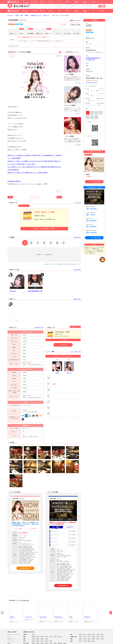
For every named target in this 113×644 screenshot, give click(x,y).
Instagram (88, 113)
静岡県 (38, 639)
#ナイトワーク (18, 167)
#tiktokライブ (21, 155)
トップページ (69, 4)
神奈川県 (60, 637)
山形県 (98, 635)
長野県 (102, 637)
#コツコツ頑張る (17, 164)
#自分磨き (50, 161)
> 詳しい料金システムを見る (92, 82)
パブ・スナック (11, 641)
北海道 (33, 635)
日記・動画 (31, 33)
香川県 (85, 641)
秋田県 (93, 635)
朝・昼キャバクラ (11, 639)
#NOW (49, 167)
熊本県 (46, 643)
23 (51, 243)
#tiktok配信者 (48, 155)
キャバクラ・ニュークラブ (13, 635)
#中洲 (9, 170)
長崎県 (42, 643)
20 (31, 243)
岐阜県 (33, 639)
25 (64, 243)
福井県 (93, 637)
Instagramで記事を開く (14, 181)
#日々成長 (44, 161)
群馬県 (42, 637)
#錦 (17, 170)
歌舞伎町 (27, 15)
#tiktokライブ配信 (31, 155)
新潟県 (80, 637)
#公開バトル (40, 155)
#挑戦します (28, 161)
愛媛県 (89, 641)
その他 (104, 4)
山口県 (51, 641)
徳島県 (80, 641)
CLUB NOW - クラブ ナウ (36, 15)
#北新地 (14, 170)
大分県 (51, 643)
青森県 (80, 635)
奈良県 (98, 639)
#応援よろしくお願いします (16, 161)
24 (57, 243)
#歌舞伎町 (44, 167)
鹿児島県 (60, 643)
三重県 (46, 639)
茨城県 (33, 637)
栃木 (83, 4)
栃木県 (38, 637)
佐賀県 (38, 643)
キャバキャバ (10, 15)
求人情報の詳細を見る (25, 568)
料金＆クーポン (40, 33)
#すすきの (58, 167)
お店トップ (12, 33)
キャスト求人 (67, 33)
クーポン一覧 (63, 345)
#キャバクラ (37, 167)
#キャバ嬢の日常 (28, 167)
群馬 (100, 4)
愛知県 (42, 639)
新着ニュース (47, 15)
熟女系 (9, 643)
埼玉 (92, 4)
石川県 (89, 637)
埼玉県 (46, 637)
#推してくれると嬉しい (29, 164)
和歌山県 (102, 639)
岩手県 (85, 635)
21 (38, 243)
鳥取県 (33, 641)
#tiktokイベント (12, 155)
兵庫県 (93, 639)
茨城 (96, 4)
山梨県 (98, 637)
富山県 (85, 637)
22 (44, 243)
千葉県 (51, 637)
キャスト (21, 33)
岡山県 (42, 641)
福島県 (102, 635)
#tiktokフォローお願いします (16, 173)
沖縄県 (65, 643)
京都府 (85, 639)
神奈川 (87, 4)
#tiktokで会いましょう (31, 173)
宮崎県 (55, 643)
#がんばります (36, 161)
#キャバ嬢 (11, 167)
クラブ (9, 637)
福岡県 (33, 643)
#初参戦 (18, 158)
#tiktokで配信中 (43, 173)
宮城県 (89, 635)
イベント (58, 33)
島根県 (38, 641)
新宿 (22, 15)
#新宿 (53, 167)
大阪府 (89, 639)
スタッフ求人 (76, 33)
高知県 (93, 641)
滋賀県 (80, 639)
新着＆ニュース (49, 33)
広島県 (46, 641)
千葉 (79, 4)
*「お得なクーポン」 (90, 80)
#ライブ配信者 (56, 155)
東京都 (17, 15)
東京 (75, 4)
